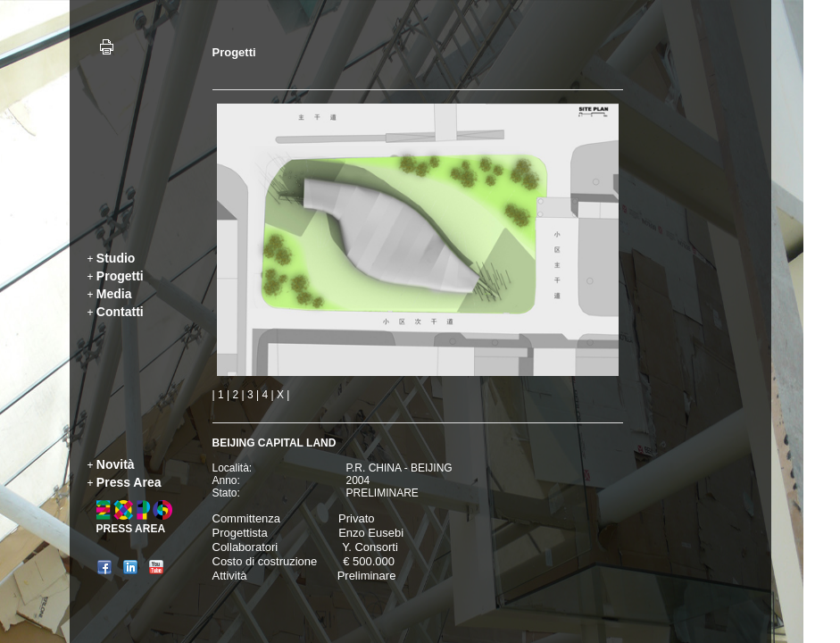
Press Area (129, 482)
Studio (116, 258)
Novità (116, 464)
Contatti (120, 312)
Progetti (120, 276)
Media (114, 294)
